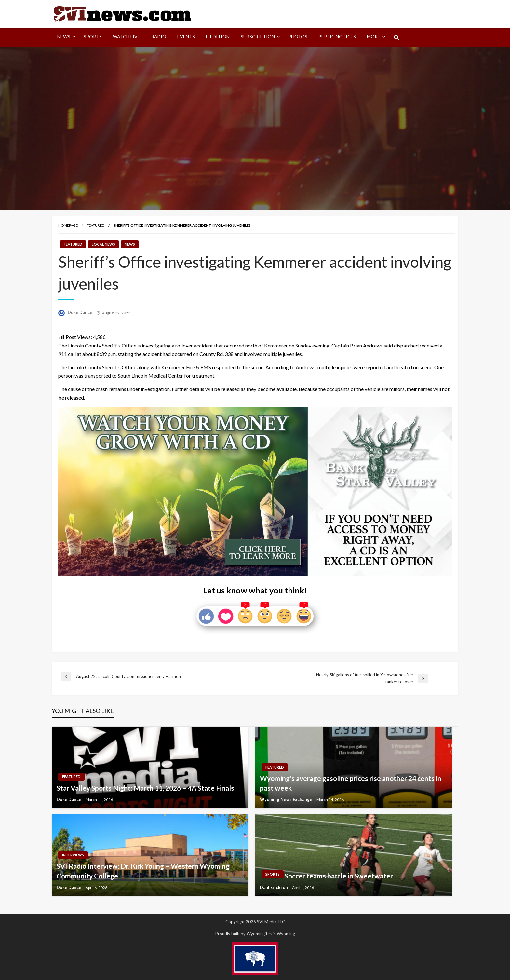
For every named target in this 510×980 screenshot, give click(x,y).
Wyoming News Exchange (287, 800)
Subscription (258, 37)
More (374, 37)
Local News (103, 245)
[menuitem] (65, 38)
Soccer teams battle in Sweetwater (339, 876)
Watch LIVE (127, 37)
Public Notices (337, 37)
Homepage (68, 226)
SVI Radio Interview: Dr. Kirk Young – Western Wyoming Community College (143, 871)
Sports (93, 37)
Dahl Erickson (274, 888)
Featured (96, 226)
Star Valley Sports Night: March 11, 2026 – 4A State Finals (145, 788)
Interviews (73, 855)
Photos (298, 37)
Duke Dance (81, 313)
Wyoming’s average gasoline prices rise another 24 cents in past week (351, 783)
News (64, 37)
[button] (397, 38)
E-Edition (218, 37)
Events (186, 37)
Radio (159, 37)
